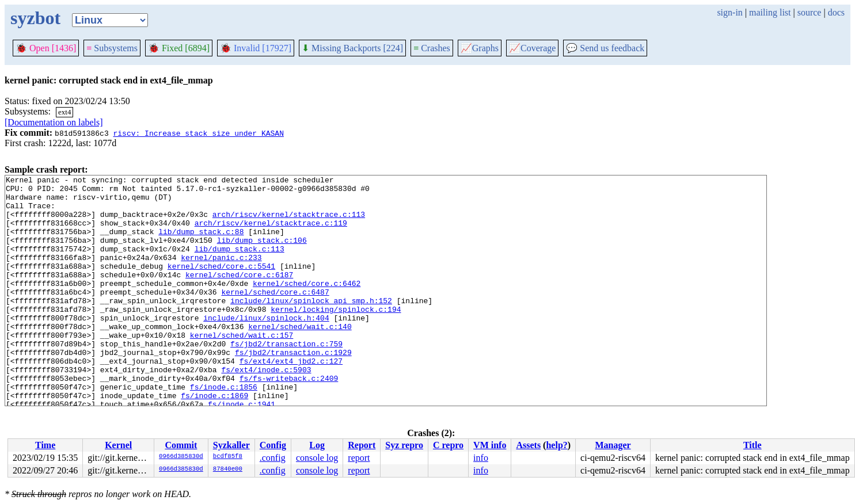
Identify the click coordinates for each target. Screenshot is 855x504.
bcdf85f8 (228, 457)
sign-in (729, 12)
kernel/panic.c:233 (221, 274)
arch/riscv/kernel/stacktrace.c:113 (289, 223)
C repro (448, 445)
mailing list (770, 12)
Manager (613, 445)
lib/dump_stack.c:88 (201, 243)
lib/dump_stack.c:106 (262, 254)
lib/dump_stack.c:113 (240, 264)
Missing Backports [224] (352, 48)
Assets (528, 445)
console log (317, 458)
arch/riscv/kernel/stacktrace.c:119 (271, 233)
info (481, 458)
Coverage (532, 48)
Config (273, 445)
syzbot (35, 18)
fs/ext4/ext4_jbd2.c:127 (291, 399)
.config (273, 458)
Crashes (432, 48)
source (810, 12)
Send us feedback (605, 48)
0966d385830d (181, 457)
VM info (490, 445)
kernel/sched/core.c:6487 (275, 316)
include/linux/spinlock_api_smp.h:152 (311, 326)
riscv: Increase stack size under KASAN (198, 133)
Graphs (480, 48)
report (359, 458)
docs (836, 12)
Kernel (118, 445)
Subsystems (112, 48)
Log (317, 445)
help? (556, 445)
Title (753, 445)
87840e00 (228, 469)
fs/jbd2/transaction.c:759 (286, 378)
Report (362, 445)
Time (45, 445)
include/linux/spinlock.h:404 (266, 347)
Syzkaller (231, 445)
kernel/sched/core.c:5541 (221, 285)
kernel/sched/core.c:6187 (239, 295)
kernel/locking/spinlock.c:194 (336, 337)
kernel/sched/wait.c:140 (300, 357)
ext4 (64, 112)
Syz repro (404, 445)
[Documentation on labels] (54, 122)
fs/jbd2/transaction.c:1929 (293, 388)
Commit (181, 445)
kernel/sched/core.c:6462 (307, 306)
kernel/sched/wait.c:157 (242, 368)
